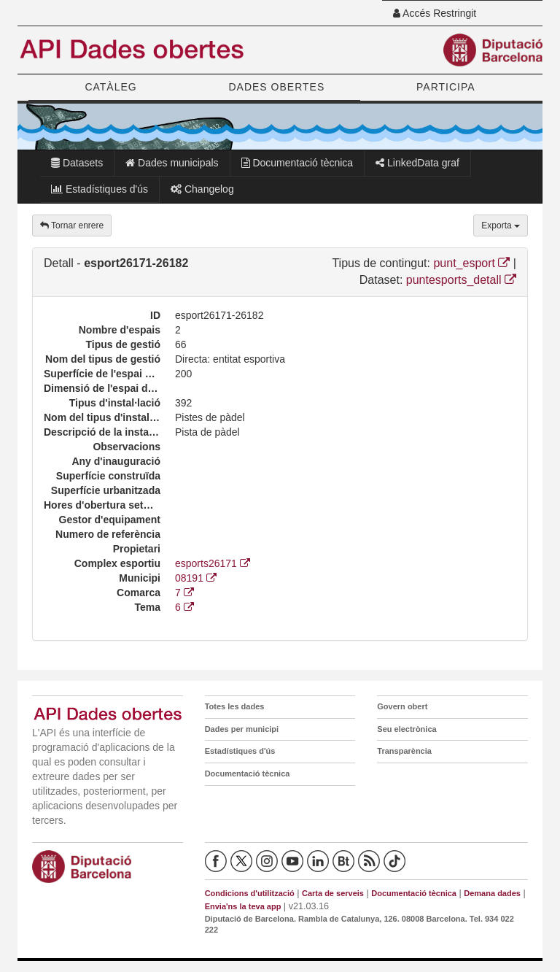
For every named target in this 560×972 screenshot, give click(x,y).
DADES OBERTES (276, 87)
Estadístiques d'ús (100, 189)
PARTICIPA (446, 87)
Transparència (404, 751)
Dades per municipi (242, 729)
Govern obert (402, 706)
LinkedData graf (417, 163)
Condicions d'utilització (250, 893)
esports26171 (213, 563)
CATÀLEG (110, 87)
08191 (196, 578)
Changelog (202, 189)
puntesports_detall (461, 280)
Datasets (77, 163)
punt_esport (471, 263)
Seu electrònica (407, 729)
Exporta (501, 225)
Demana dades (492, 893)
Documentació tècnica (297, 163)
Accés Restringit (435, 13)
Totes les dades (235, 706)
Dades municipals (172, 163)
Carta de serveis (333, 893)
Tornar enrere (72, 225)
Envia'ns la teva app (243, 906)
